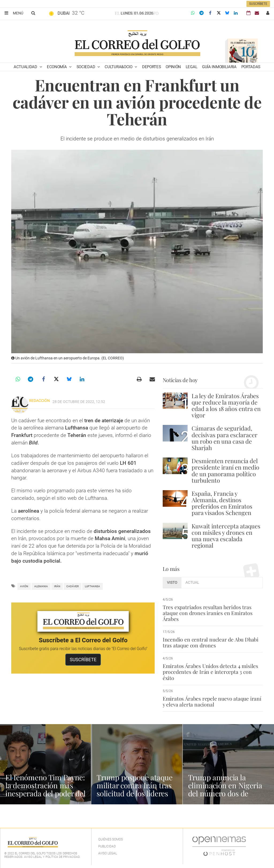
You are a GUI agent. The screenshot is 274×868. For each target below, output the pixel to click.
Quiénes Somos (111, 839)
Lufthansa (92, 586)
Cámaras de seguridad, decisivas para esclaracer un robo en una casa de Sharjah (224, 438)
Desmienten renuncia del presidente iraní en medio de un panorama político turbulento (225, 471)
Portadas (251, 67)
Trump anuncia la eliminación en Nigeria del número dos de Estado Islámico (225, 789)
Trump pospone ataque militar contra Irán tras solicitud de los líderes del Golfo (135, 789)
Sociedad (86, 67)
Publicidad (107, 846)
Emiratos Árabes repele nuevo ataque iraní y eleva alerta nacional (212, 701)
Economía (57, 67)
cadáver (73, 586)
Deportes (152, 67)
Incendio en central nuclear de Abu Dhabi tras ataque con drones (210, 642)
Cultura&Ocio (119, 67)
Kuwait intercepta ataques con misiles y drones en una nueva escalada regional (226, 536)
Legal (192, 67)
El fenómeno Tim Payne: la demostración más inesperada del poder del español (45, 789)
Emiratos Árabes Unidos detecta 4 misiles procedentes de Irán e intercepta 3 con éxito (210, 672)
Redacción (39, 401)
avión (24, 586)
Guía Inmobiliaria (219, 67)
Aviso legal (108, 853)
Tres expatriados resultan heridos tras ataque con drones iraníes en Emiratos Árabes (207, 613)
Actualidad (26, 67)
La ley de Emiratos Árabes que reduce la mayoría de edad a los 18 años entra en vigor (226, 406)
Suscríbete (258, 4)
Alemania (41, 586)
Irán (57, 586)
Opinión (173, 67)
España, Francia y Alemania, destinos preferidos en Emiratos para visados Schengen (222, 503)
